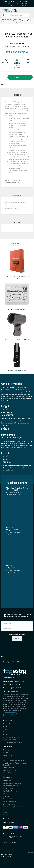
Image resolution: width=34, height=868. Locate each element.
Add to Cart (20, 77)
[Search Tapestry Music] (16, 15)
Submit (17, 638)
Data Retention (8, 773)
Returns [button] (28, 64)
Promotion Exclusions (10, 770)
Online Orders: (8, 681)
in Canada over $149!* (10, 4)
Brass (5, 794)
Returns (6, 752)
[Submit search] (4, 15)
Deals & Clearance (9, 780)
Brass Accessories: (11, 202)
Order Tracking (8, 726)
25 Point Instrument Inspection (13, 742)
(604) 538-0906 (12, 684)
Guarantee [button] (6, 64)
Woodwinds (7, 796)
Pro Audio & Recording (10, 791)
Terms (5, 758)
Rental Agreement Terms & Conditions (15, 760)
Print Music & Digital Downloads (13, 807)
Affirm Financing (9, 768)
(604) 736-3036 (12, 688)
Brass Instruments (7, 20)
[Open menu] (31, 15)
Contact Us (10, 715)
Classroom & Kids (9, 799)
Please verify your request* (17, 634)
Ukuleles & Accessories (11, 786)
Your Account (7, 732)
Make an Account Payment (12, 737)
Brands (6, 809)
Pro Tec (21, 43)
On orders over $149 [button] (17, 66)
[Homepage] (9, 10)
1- (14, 681)
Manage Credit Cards (10, 740)
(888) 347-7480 (19, 681)
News (5, 812)
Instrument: (9, 208)
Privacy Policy (8, 755)
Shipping (6, 750)
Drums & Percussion (10, 802)
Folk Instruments (9, 788)
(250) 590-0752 (11, 691)
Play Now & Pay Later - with (24, 4)
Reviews (6, 815)
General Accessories (10, 804)
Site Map (30, 852)
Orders (5, 734)
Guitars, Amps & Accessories (12, 783)
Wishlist (6, 729)
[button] (6, 62)
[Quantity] (5, 77)
